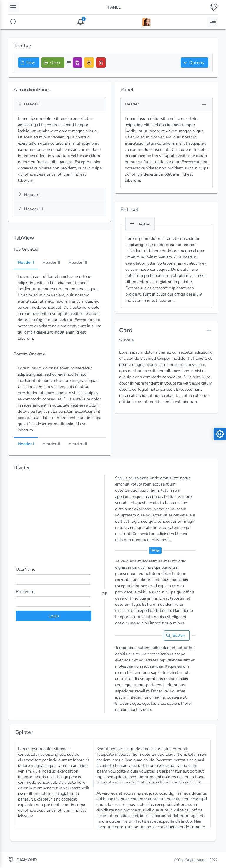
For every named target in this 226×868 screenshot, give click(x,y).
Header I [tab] (26, 263)
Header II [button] (30, 195)
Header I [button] (29, 104)
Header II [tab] (51, 263)
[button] (195, 63)
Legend (140, 224)
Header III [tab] (78, 263)
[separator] (94, 784)
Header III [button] (30, 209)
